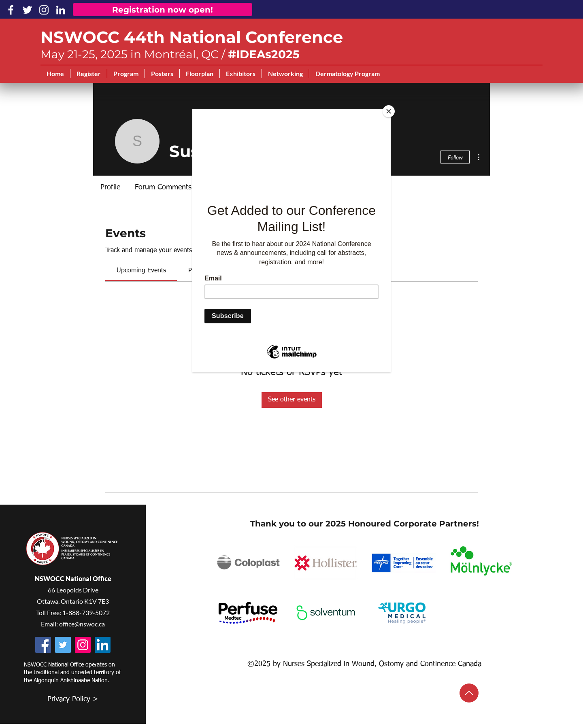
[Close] (389, 111)
